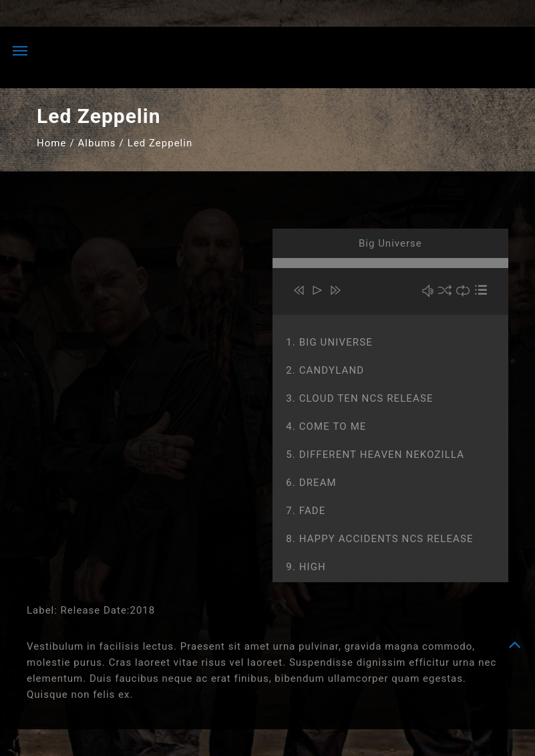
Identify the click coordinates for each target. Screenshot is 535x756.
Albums (97, 143)
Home (51, 143)
